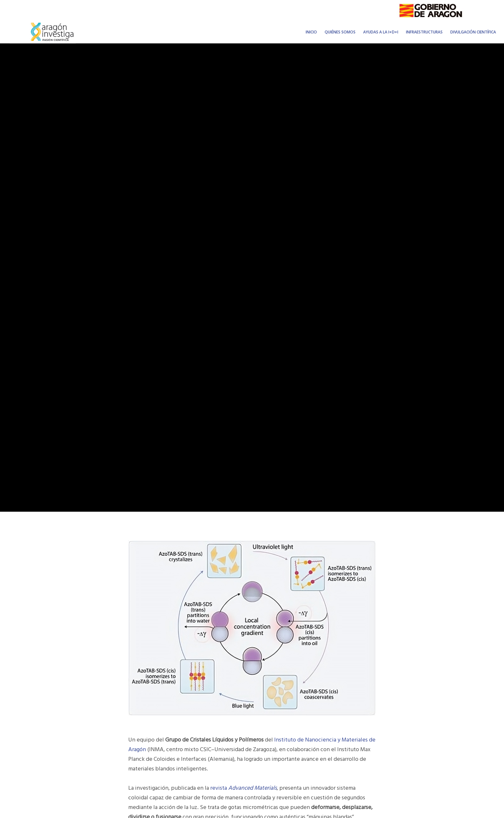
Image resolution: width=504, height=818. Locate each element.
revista (243, 788)
